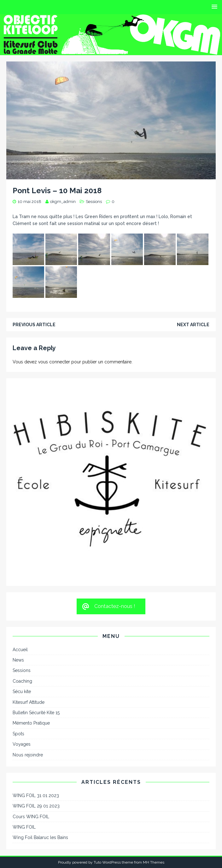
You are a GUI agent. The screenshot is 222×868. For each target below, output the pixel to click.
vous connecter (54, 362)
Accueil (20, 650)
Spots (18, 734)
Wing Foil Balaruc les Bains (40, 837)
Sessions (94, 202)
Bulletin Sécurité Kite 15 (36, 713)
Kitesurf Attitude (29, 702)
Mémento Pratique (31, 723)
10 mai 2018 (29, 202)
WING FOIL (24, 827)
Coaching (22, 681)
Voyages (22, 744)
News (18, 660)
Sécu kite (22, 692)
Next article (193, 325)
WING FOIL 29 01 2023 (36, 806)
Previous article (34, 325)
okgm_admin (63, 202)
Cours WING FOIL (31, 817)
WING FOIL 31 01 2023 (36, 796)
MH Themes (154, 862)
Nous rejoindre (28, 755)
